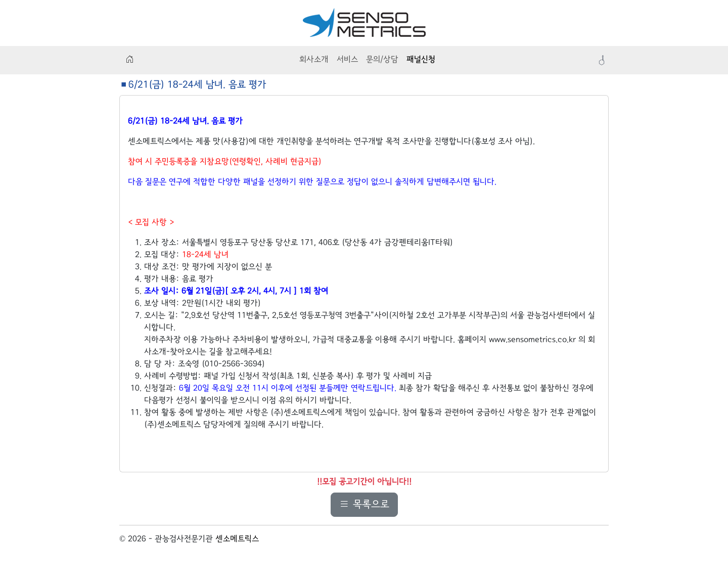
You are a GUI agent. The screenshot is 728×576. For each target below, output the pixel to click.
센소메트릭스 (237, 539)
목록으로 (364, 505)
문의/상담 (382, 60)
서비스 (347, 60)
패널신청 (421, 60)
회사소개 (314, 60)
